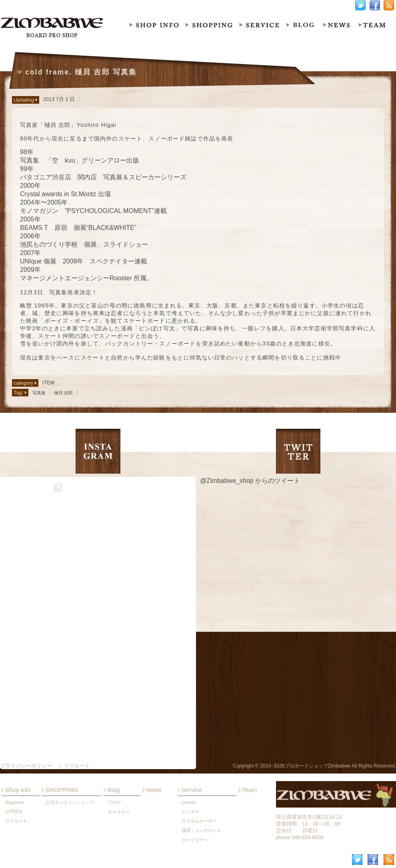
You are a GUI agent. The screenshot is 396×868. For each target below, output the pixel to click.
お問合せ (14, 811)
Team (248, 790)
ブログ (114, 802)
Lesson (189, 802)
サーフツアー (195, 840)
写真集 (39, 393)
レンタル (190, 811)
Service (190, 790)
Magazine (15, 802)
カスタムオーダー (199, 821)
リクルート (16, 821)
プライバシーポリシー (26, 766)
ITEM (49, 383)
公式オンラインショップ (70, 802)
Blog (112, 790)
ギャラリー (119, 812)
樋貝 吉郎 (63, 393)
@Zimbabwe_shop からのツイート (250, 481)
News (152, 790)
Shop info (16, 790)
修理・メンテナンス (201, 830)
